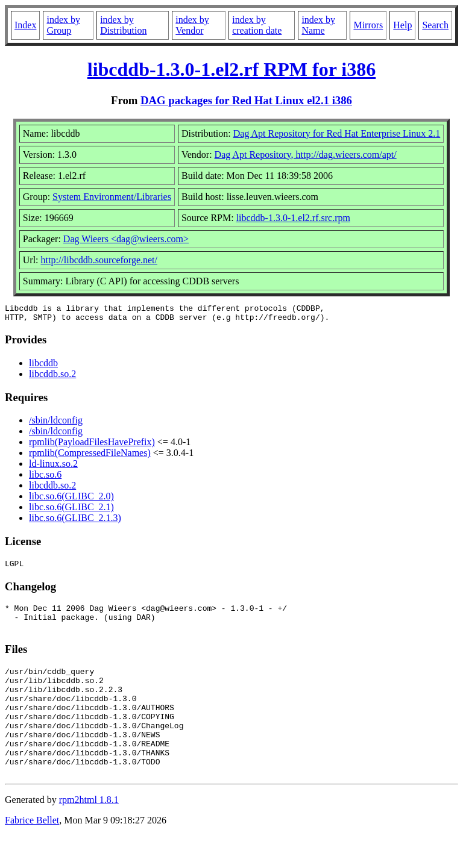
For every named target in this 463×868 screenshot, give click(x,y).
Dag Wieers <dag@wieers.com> (126, 239)
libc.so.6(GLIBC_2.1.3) (75, 521)
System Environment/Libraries (112, 197)
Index (25, 25)
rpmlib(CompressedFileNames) (90, 456)
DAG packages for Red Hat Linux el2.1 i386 (246, 100)
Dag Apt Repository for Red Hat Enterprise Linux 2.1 (337, 133)
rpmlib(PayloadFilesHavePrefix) (92, 445)
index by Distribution (123, 25)
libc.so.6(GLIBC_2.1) (71, 510)
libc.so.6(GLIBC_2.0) (71, 500)
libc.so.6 (45, 478)
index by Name (318, 25)
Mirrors (368, 25)
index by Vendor (192, 25)
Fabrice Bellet (32, 853)
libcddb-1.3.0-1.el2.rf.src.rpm (293, 218)
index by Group (63, 25)
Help (402, 25)
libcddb (43, 367)
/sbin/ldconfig (56, 424)
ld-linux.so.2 (53, 467)
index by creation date (257, 25)
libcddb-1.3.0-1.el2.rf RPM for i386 (231, 69)
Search (435, 25)
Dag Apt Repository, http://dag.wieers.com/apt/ (306, 155)
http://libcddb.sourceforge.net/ (99, 260)
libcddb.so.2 (52, 377)
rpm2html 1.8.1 (89, 832)
